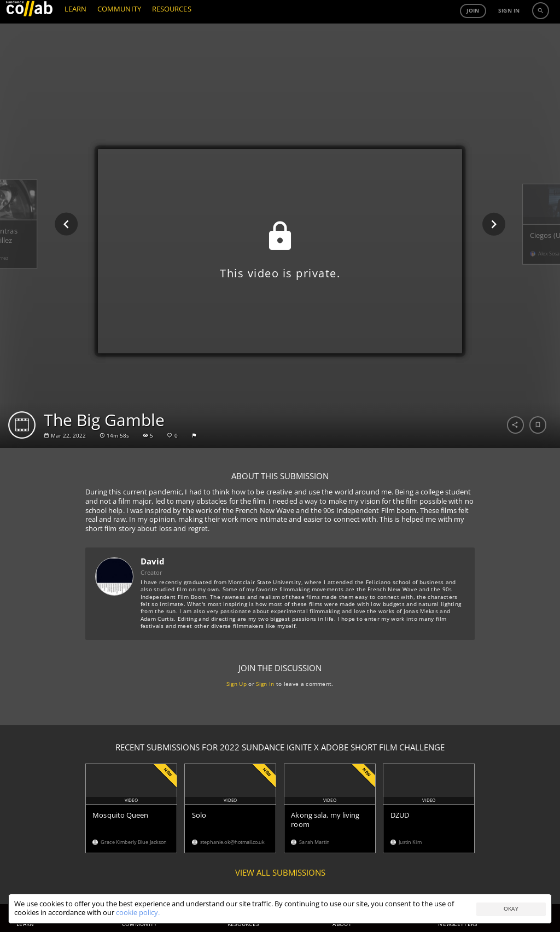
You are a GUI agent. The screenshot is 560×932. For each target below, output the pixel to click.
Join (473, 36)
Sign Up (237, 684)
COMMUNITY (119, 34)
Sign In (266, 684)
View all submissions (280, 873)
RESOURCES (172, 34)
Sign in (509, 36)
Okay (511, 908)
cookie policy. (138, 913)
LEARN (75, 34)
